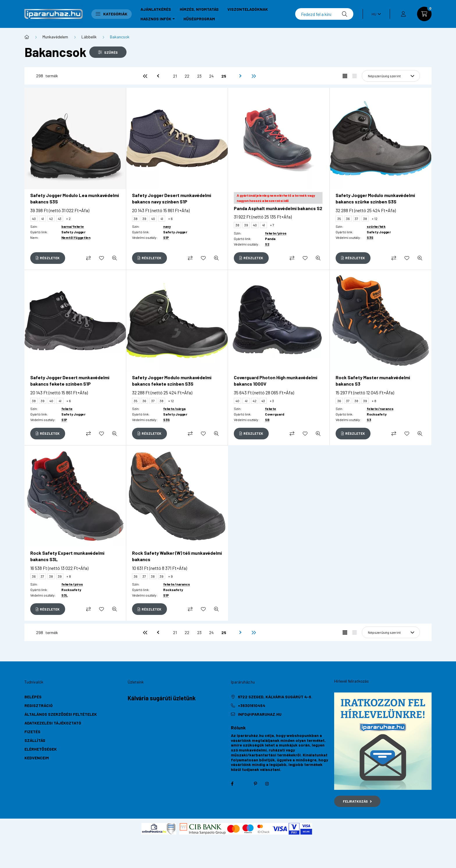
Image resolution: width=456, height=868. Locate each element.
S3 (369, 420)
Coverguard (275, 414)
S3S (370, 237)
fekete (67, 409)
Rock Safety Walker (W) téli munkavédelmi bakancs (177, 556)
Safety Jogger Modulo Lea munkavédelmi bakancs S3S (75, 198)
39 (144, 219)
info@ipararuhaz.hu (260, 714)
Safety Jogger (73, 232)
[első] (145, 76)
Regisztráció (39, 705)
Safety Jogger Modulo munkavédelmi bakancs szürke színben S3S (375, 198)
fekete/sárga (174, 409)
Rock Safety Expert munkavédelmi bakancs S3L (67, 556)
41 (43, 219)
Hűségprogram (199, 19)
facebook (232, 784)
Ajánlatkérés (156, 9)
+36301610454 (252, 705)
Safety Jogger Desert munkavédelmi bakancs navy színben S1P (172, 198)
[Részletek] (48, 258)
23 (199, 76)
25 (224, 76)
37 (357, 219)
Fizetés (32, 732)
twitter (244, 784)
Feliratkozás (357, 801)
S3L (65, 595)
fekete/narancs (380, 409)
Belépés (33, 697)
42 (51, 219)
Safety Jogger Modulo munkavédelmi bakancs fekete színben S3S (172, 381)
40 (34, 219)
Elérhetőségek (41, 749)
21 (175, 76)
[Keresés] (324, 14)
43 (60, 219)
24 (211, 76)
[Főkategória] (27, 37)
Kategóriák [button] (112, 14)
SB (267, 420)
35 (339, 219)
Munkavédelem (55, 37)
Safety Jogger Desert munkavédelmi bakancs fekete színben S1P (70, 381)
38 (136, 219)
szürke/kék (376, 226)
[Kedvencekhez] (101, 258)
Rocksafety (377, 414)
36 (348, 219)
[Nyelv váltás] (375, 14)
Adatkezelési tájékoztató (53, 723)
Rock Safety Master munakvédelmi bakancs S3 (373, 381)
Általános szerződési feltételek (61, 714)
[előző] (157, 76)
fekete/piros (276, 233)
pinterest (255, 784)
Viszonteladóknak (248, 9)
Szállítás (35, 740)
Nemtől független (76, 237)
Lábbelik (89, 37)
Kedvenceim (37, 758)
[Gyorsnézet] (115, 258)
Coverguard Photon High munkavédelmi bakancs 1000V (276, 381)
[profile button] (403, 14)
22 (187, 76)
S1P (166, 237)
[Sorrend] (391, 76)
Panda (270, 239)
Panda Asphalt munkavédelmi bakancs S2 (278, 208)
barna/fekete (73, 226)
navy (167, 226)
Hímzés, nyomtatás (199, 9)
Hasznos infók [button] (156, 19)
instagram (267, 784)
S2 (267, 244)
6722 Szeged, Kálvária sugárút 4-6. (275, 697)
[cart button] (424, 14)
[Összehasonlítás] (88, 258)
